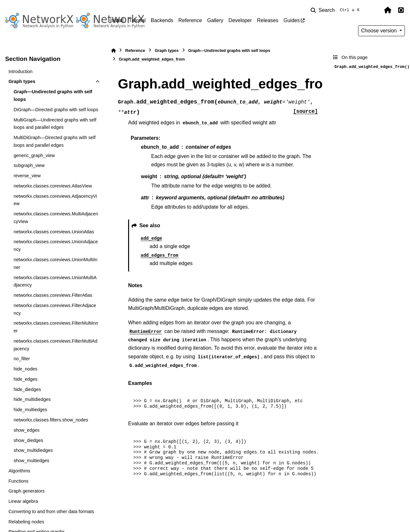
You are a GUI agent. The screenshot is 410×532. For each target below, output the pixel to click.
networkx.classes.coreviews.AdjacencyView (55, 200)
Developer (240, 20)
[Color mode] (374, 10)
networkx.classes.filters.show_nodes (51, 420)
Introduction (20, 71)
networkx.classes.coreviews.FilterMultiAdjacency (55, 345)
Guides (292, 20)
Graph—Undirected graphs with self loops (53, 96)
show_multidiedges (33, 450)
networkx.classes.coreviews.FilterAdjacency (55, 309)
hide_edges (25, 379)
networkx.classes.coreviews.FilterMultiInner (56, 327)
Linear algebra (23, 501)
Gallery (215, 20)
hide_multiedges (30, 410)
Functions (18, 481)
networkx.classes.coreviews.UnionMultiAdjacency (55, 281)
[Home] (113, 50)
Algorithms (19, 471)
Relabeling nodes (26, 522)
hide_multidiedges (32, 399)
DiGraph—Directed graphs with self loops (56, 110)
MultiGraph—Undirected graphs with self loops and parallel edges (55, 124)
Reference (190, 20)
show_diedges (28, 440)
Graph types (22, 81)
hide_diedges (27, 389)
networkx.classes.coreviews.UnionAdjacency (56, 245)
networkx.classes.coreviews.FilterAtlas (53, 295)
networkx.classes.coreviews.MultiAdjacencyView (56, 218)
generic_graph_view (34, 155)
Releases (268, 20)
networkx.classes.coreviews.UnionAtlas (54, 232)
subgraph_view (29, 165)
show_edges (26, 430)
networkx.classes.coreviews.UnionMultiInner (55, 263)
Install (117, 20)
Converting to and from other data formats (51, 511)
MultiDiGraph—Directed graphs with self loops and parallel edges (54, 141)
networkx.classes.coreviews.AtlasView (53, 186)
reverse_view (27, 176)
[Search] (336, 10)
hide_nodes (25, 369)
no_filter (22, 359)
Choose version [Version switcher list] (380, 31)
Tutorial (137, 20)
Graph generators (26, 491)
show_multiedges (31, 461)
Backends (162, 20)
